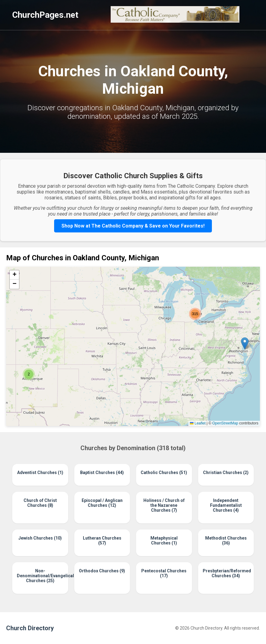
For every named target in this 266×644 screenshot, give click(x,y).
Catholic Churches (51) (164, 473)
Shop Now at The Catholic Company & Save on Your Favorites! (133, 226)
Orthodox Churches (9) (102, 571)
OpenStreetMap (225, 423)
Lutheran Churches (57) (102, 540)
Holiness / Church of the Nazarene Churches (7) (164, 505)
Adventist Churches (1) (40, 473)
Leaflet (198, 423)
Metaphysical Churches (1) (164, 540)
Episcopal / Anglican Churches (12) (102, 503)
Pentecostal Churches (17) (164, 573)
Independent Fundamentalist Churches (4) (226, 505)
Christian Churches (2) (226, 473)
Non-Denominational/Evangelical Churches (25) (40, 576)
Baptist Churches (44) (102, 473)
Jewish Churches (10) (40, 538)
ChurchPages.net (45, 15)
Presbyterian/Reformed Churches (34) (226, 573)
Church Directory (30, 628)
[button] (29, 374)
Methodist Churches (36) (226, 540)
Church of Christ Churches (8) (40, 503)
